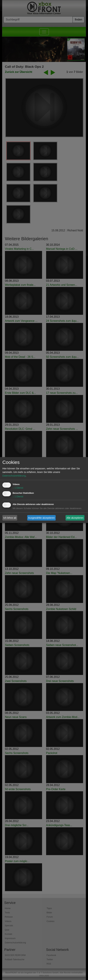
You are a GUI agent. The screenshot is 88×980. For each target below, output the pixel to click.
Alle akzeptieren (75, 518)
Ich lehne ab (10, 518)
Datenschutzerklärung (14, 476)
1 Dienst (18, 488)
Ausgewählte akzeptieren (41, 518)
